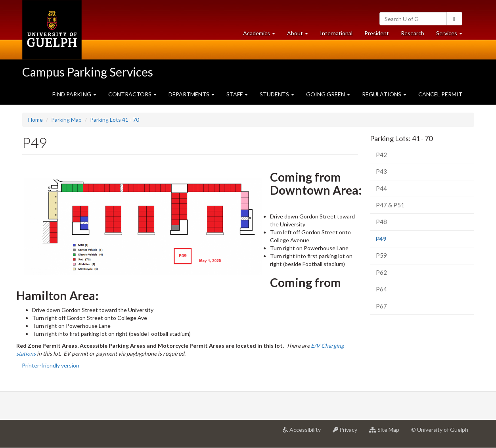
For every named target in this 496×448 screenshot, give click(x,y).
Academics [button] (262, 35)
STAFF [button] (237, 94)
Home (35, 120)
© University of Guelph (440, 430)
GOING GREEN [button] (328, 94)
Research (416, 35)
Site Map (387, 433)
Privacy (348, 433)
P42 (381, 155)
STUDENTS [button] (277, 94)
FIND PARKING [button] (74, 94)
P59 (381, 255)
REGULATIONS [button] (384, 94)
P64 (381, 289)
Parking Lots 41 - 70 (115, 120)
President (377, 33)
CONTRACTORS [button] (132, 94)
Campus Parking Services (88, 72)
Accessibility (305, 433)
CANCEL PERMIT (440, 94)
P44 (381, 188)
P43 (381, 171)
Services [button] (452, 35)
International (336, 33)
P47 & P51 (390, 205)
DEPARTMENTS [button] (192, 94)
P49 (393, 241)
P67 (381, 306)
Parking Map (66, 120)
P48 (381, 222)
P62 (381, 272)
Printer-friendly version (51, 365)
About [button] (301, 35)
